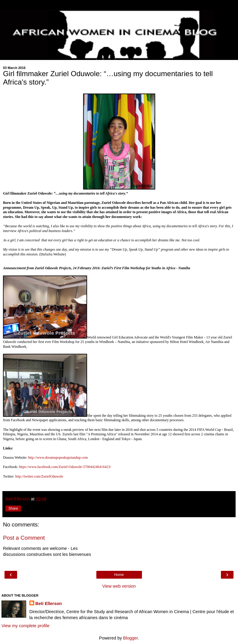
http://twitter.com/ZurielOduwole (39, 476)
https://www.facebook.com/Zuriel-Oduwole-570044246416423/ (65, 467)
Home (119, 575)
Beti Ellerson (49, 604)
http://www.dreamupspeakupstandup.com (58, 458)
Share (13, 508)
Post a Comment (24, 538)
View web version (119, 586)
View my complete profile (26, 626)
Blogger (130, 638)
